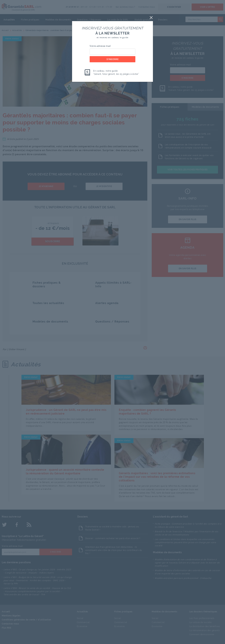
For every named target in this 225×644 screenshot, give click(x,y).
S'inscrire (112, 59)
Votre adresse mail (100, 46)
